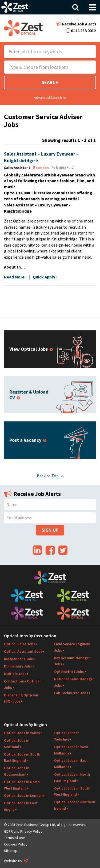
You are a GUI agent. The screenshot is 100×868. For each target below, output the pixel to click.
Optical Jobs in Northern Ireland (75, 805)
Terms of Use (15, 838)
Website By (16, 861)
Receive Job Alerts (76, 24)
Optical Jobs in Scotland (17, 744)
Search (50, 82)
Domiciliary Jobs (18, 666)
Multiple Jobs (15, 674)
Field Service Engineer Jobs (72, 647)
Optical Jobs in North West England (22, 785)
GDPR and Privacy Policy (23, 831)
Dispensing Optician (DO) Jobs (21, 698)
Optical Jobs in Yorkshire (67, 736)
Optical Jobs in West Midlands (71, 750)
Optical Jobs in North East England (72, 778)
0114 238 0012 (81, 31)
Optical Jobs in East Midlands (71, 764)
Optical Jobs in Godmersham (17, 771)
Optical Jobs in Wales (22, 733)
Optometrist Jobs (69, 671)
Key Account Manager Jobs (72, 661)
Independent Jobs (19, 659)
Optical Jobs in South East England (22, 757)
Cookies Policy (16, 844)
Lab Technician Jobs (71, 693)
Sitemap (11, 851)
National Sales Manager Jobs (74, 682)
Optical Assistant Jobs (23, 651)
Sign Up (50, 530)
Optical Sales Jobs (20, 644)
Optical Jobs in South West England (72, 791)
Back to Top (50, 476)
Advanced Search (50, 97)
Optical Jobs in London (23, 795)
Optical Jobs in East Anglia (21, 806)
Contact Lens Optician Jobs (23, 684)
